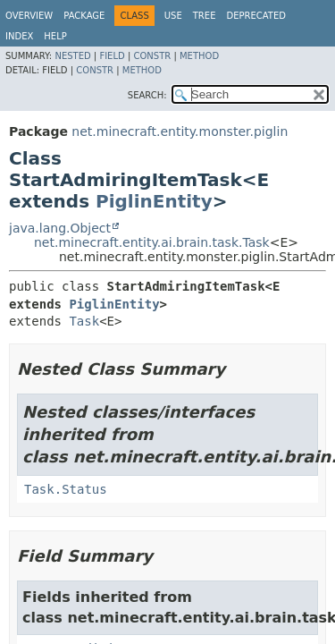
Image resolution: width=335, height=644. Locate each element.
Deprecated (256, 16)
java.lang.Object (60, 228)
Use (173, 16)
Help (55, 36)
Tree (205, 16)
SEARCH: (147, 95)
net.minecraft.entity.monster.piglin (180, 131)
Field (112, 56)
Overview (29, 16)
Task (84, 321)
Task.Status (66, 489)
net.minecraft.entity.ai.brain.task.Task (152, 242)
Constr (152, 56)
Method (199, 56)
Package (84, 16)
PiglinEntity (154, 201)
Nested (72, 56)
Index (19, 36)
